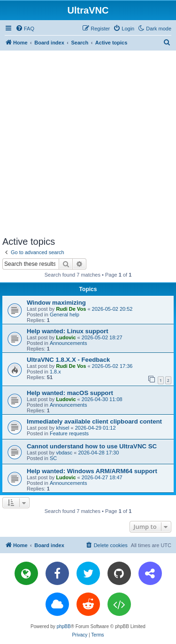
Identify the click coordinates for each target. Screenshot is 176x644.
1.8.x (55, 372)
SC (53, 458)
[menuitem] (25, 29)
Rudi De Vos (71, 309)
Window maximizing (56, 303)
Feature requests (69, 433)
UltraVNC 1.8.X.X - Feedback (68, 360)
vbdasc (64, 453)
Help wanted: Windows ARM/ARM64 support (92, 471)
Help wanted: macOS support (70, 393)
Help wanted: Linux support (68, 331)
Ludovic (66, 337)
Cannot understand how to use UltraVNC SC (92, 446)
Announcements (69, 343)
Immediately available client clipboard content (94, 421)
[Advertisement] (88, 143)
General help (65, 315)
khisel (62, 428)
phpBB (64, 626)
